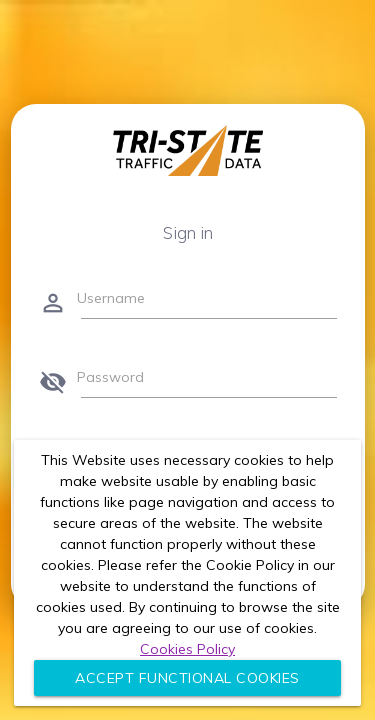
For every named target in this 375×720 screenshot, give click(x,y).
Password (110, 377)
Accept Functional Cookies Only (187, 682)
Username (111, 298)
